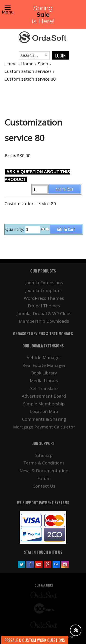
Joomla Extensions (44, 282)
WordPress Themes (44, 298)
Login (60, 55)
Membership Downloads (44, 321)
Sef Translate (44, 388)
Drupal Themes (44, 306)
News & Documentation (44, 471)
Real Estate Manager (44, 365)
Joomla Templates (44, 290)
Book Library (44, 373)
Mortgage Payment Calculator (44, 427)
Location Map (44, 411)
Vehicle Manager (44, 357)
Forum (44, 478)
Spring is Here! (43, 14)
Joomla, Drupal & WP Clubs (44, 313)
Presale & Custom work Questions (35, 640)
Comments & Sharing (44, 419)
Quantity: (15, 229)
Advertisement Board (44, 396)
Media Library (44, 381)
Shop (43, 64)
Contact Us (44, 486)
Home (11, 64)
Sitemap (44, 455)
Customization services (28, 71)
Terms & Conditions (44, 463)
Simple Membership (44, 404)
